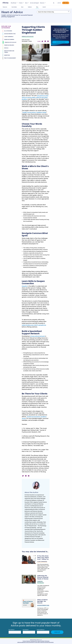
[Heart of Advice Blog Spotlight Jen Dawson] (29, 603)
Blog (37, 7)
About (26, 3)
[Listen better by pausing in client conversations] (29, 559)
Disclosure (47, 641)
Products (21, 3)
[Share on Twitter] (42, 41)
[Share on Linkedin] (45, 41)
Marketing (7, 55)
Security (28, 641)
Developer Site (34, 641)
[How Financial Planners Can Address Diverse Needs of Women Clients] (29, 579)
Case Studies (14, 7)
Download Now (61, 42)
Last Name (26, 630)
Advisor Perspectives (10, 34)
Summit (44, 7)
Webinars (30, 7)
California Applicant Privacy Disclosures (26, 642)
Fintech (6, 48)
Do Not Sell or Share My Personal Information (44, 642)
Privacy (24, 641)
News (22, 7)
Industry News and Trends (9, 52)
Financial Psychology (10, 42)
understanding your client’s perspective (34, 325)
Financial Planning (9, 39)
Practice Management (10, 58)
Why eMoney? (14, 3)
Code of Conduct (41, 641)
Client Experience (9, 37)
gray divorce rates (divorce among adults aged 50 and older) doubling (35, 97)
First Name (12, 630)
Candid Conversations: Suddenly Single (34, 112)
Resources (42, 3)
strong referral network (38, 336)
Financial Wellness (9, 45)
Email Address (41, 630)
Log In (59, 3)
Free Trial (66, 3)
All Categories (8, 31)
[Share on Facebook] (48, 41)
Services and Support (35, 3)
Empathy (25, 286)
